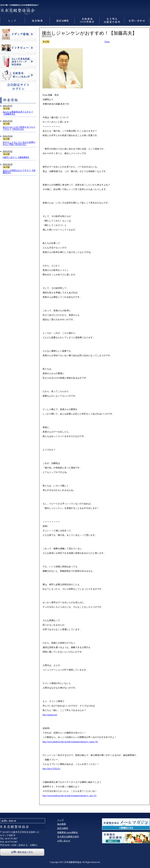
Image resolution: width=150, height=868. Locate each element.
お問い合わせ (64, 841)
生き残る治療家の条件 (68, 837)
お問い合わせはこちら (22, 852)
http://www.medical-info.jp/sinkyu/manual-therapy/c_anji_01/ (70, 796)
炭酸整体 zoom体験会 (68, 832)
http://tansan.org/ (50, 715)
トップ (60, 820)
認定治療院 (63, 828)
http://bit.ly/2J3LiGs (51, 769)
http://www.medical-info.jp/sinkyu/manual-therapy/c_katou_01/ (70, 742)
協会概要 (62, 824)
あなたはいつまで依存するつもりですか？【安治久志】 (19, 128)
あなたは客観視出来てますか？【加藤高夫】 (18, 113)
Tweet (107, 42)
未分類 (6, 109)
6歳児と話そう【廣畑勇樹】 (16, 157)
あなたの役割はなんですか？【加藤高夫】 (19, 172)
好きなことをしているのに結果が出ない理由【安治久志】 (19, 143)
